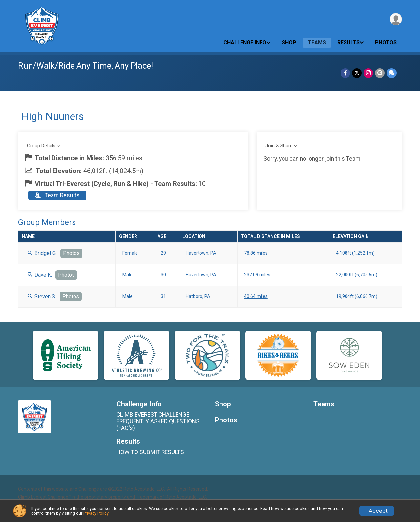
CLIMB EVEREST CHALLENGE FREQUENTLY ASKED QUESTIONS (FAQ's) (158, 421)
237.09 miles (257, 275)
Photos (386, 42)
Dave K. (40, 275)
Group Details (41, 146)
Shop (289, 42)
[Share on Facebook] (345, 73)
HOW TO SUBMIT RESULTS (150, 452)
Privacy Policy (96, 513)
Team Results (57, 195)
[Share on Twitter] (357, 73)
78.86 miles (256, 253)
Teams (317, 42)
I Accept (377, 511)
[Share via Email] (380, 73)
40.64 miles (256, 296)
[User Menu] (396, 19)
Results (348, 42)
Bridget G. (42, 253)
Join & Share (279, 146)
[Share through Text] (392, 73)
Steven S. (42, 297)
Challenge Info (245, 42)
